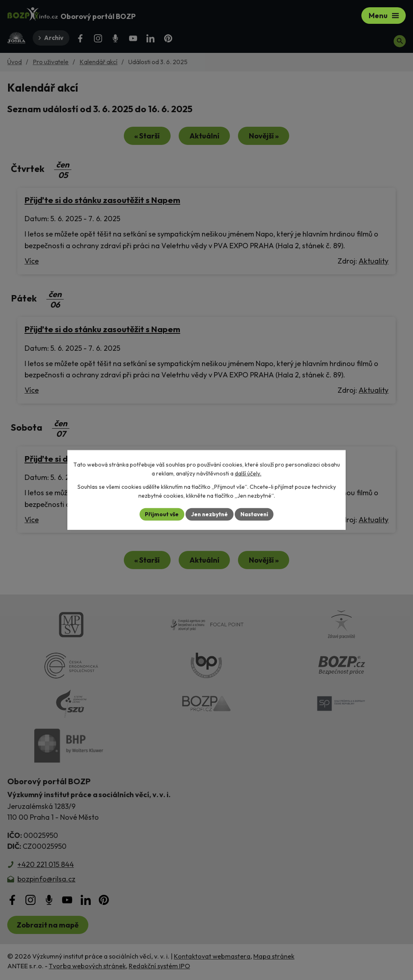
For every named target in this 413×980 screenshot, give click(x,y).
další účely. (248, 473)
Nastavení (255, 514)
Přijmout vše (161, 514)
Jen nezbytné (209, 514)
